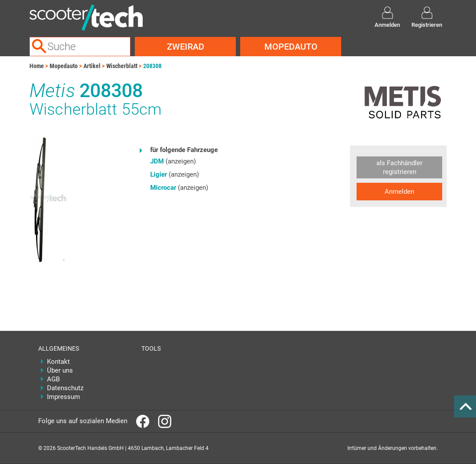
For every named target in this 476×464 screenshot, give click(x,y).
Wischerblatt (122, 66)
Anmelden (399, 192)
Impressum (63, 397)
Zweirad (186, 47)
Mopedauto (291, 47)
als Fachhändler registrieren (399, 167)
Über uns (60, 370)
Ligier (159, 174)
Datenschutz (65, 388)
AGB (53, 379)
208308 (152, 66)
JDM (157, 161)
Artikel (92, 66)
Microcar (163, 188)
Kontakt (58, 362)
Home (37, 66)
